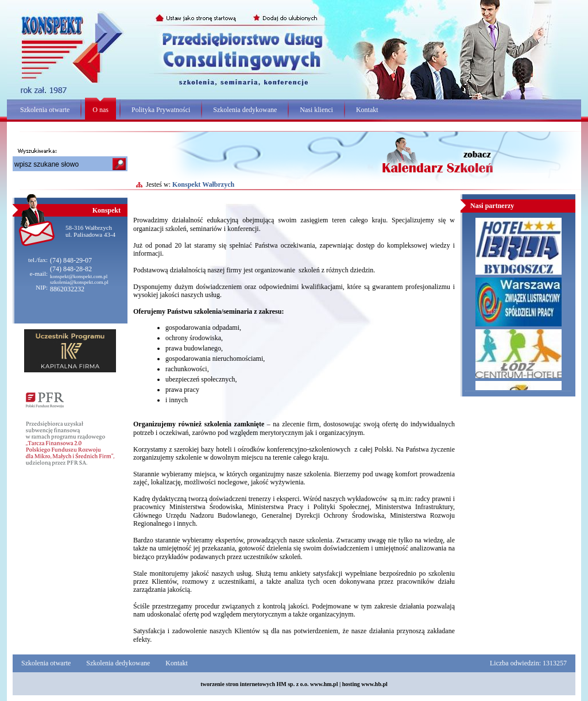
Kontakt (367, 110)
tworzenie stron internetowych (238, 684)
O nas (100, 110)
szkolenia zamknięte (235, 424)
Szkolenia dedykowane (245, 110)
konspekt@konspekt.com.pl (79, 276)
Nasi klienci (316, 110)
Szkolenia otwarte (45, 110)
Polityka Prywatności (161, 110)
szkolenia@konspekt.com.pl (79, 282)
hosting (351, 684)
